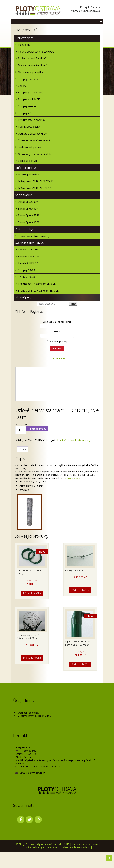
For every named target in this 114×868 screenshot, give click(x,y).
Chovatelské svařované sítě (34, 140)
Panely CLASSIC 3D (29, 256)
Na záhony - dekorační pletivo (36, 154)
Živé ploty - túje (24, 229)
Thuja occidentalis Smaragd (34, 236)
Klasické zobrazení (72, 847)
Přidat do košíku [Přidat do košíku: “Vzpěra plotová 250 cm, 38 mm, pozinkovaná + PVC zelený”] (80, 664)
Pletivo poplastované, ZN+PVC (36, 52)
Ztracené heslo (57, 358)
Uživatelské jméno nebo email (57, 322)
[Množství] (21, 430)
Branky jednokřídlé (29, 174)
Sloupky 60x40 (26, 277)
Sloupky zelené (27, 106)
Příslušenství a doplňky (32, 120)
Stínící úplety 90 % (28, 222)
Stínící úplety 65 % (28, 215)
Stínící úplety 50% (28, 209)
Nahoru (86, 847)
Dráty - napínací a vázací (32, 65)
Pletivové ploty (24, 38)
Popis (23, 449)
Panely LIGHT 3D (28, 250)
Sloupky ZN (25, 113)
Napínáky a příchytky (30, 72)
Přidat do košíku (37, 429)
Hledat (73, 304)
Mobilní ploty (23, 297)
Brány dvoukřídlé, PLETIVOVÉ (35, 181)
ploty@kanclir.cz (36, 773)
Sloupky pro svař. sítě (31, 93)
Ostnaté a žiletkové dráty (33, 134)
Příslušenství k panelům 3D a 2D (37, 284)
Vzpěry (22, 86)
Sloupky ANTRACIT (29, 99)
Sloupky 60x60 (26, 270)
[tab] (22, 449)
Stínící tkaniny (24, 195)
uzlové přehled (72, 478)
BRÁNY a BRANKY (26, 168)
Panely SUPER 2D (28, 263)
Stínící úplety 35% (28, 202)
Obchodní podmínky (28, 713)
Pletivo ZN (24, 45)
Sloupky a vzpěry (28, 79)
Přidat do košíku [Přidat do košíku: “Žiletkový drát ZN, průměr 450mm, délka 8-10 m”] (32, 658)
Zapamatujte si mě (57, 342)
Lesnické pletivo (27, 161)
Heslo (57, 331)
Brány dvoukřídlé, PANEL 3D (35, 188)
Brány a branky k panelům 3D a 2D (38, 291)
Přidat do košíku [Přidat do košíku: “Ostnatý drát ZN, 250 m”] (80, 590)
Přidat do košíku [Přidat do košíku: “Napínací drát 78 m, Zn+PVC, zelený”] (32, 593)
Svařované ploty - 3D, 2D (30, 243)
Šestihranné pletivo (29, 147)
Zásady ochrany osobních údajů (34, 716)
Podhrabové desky (29, 127)
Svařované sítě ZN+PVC (32, 58)
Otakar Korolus (53, 847)
